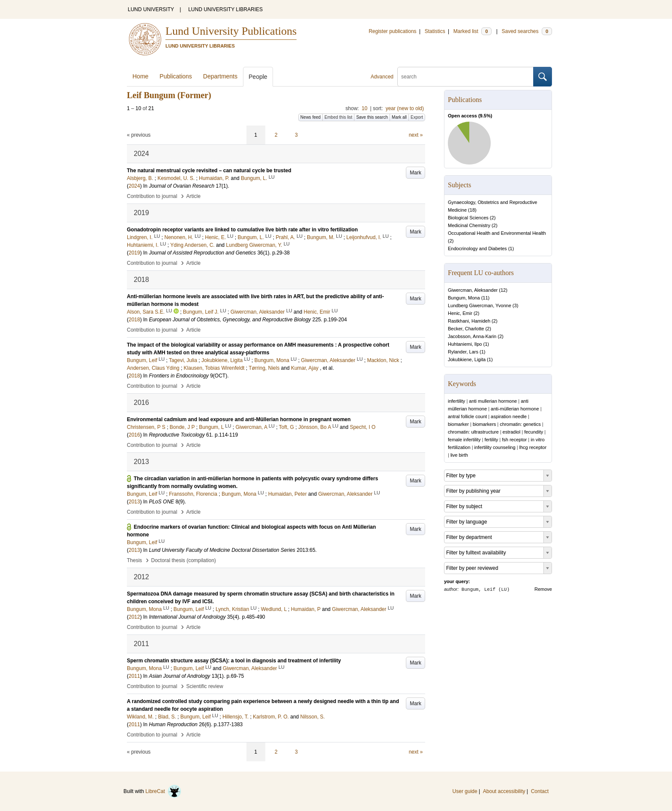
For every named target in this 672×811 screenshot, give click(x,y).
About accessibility (504, 791)
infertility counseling (495, 447)
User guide (465, 791)
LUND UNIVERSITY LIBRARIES (225, 9)
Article (193, 196)
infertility (456, 401)
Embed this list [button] (338, 117)
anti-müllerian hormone (515, 409)
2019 (134, 253)
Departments (220, 76)
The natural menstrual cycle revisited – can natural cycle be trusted (209, 171)
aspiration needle (509, 416)
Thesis (134, 560)
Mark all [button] (399, 117)
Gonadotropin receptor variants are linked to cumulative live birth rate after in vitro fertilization (242, 230)
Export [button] (417, 117)
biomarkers (484, 424)
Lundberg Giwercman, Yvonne (480, 305)
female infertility (464, 440)
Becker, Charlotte (466, 329)
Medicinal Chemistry (469, 225)
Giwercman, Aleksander (473, 290)
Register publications (392, 31)
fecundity (534, 432)
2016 (134, 435)
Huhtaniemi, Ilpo (465, 344)
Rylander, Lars (463, 352)
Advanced (382, 77)
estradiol (512, 432)
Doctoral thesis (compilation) (183, 560)
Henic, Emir (460, 313)
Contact (540, 791)
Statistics (435, 31)
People (258, 77)
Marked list (472, 31)
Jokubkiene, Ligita (467, 359)
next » (416, 135)
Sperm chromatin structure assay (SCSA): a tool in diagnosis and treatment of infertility (234, 661)
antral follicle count (467, 416)
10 (364, 108)
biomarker (458, 424)
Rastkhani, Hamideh (469, 321)
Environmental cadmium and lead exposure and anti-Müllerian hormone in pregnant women (239, 419)
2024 (134, 186)
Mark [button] (415, 173)
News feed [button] (310, 117)
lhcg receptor (533, 447)
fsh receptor (514, 440)
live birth (459, 455)
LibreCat (163, 791)
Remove (543, 589)
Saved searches (527, 31)
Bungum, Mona (464, 298)
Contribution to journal (152, 196)
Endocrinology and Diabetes (477, 248)
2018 (134, 320)
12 (503, 290)
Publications (176, 76)
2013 (134, 502)
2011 (134, 676)
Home (140, 76)
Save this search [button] (372, 117)
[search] (465, 77)
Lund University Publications (231, 31)
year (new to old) (405, 108)
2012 (134, 617)
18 (472, 210)
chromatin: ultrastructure (473, 432)
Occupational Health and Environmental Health (497, 233)
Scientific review (205, 686)
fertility (491, 440)
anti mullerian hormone (493, 401)
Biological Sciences (468, 218)
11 (485, 298)
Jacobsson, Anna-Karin (472, 336)
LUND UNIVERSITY (151, 9)
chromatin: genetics (520, 424)
